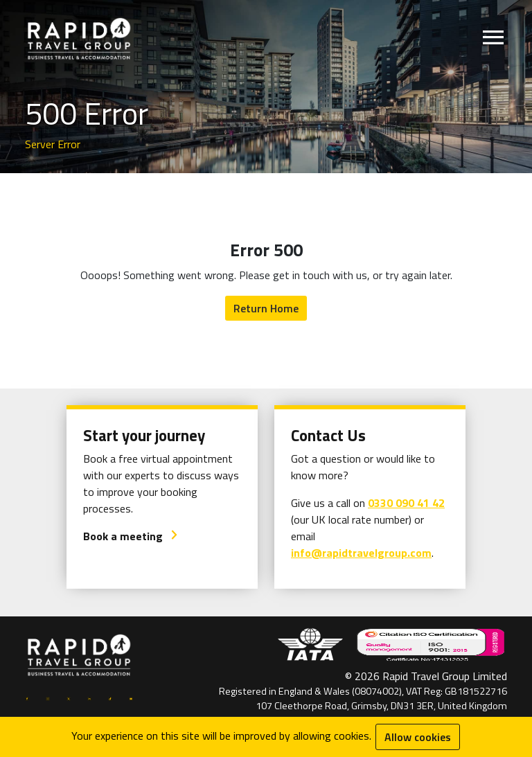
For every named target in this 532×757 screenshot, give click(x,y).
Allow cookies (418, 737)
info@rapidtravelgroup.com (361, 553)
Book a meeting (131, 536)
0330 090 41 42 (406, 503)
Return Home (266, 308)
